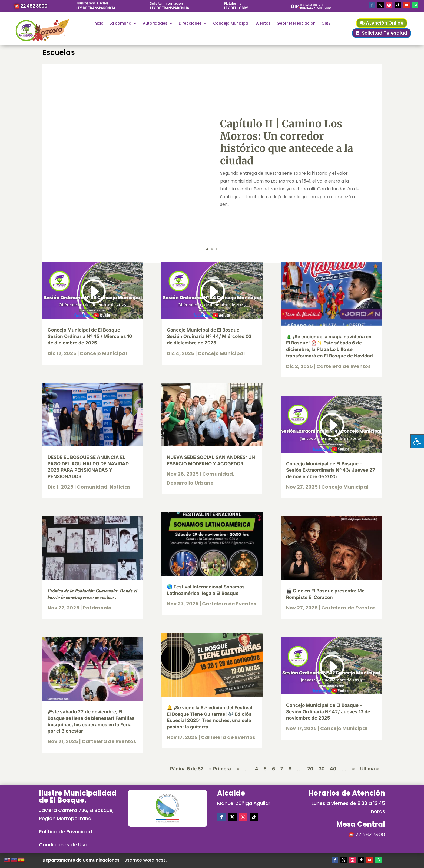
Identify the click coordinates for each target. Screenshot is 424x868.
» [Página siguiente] (353, 769)
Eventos (263, 24)
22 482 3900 (370, 834)
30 (322, 769)
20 (310, 769)
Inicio (98, 24)
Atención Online (385, 23)
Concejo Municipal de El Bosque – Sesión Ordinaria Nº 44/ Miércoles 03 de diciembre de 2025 (209, 336)
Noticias (120, 487)
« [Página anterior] (238, 769)
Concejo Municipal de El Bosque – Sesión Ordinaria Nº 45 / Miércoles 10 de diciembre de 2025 (90, 336)
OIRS (326, 24)
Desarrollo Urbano (190, 483)
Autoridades (155, 24)
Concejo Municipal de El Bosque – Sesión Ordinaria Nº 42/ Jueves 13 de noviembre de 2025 (328, 712)
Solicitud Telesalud (385, 33)
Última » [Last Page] (370, 769)
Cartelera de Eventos (109, 741)
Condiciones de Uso (63, 845)
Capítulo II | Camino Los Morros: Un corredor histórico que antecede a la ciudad (287, 142)
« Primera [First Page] (220, 769)
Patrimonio (97, 608)
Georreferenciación (296, 24)
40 (333, 769)
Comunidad (92, 487)
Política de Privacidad (65, 832)
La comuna (120, 24)
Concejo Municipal (231, 24)
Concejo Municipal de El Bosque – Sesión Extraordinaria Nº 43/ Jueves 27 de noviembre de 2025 (331, 470)
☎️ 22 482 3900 (31, 6)
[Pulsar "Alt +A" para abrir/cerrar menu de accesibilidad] (417, 441)
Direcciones (190, 24)
